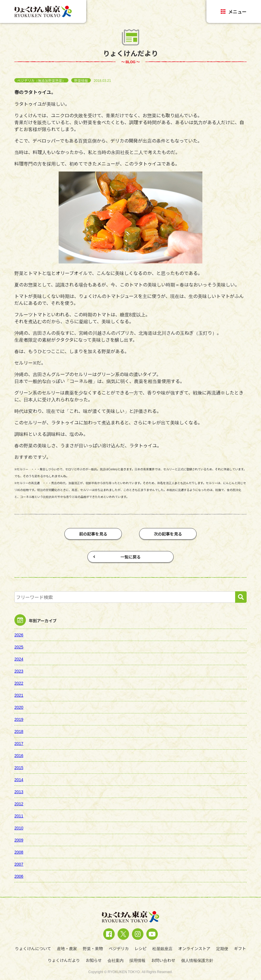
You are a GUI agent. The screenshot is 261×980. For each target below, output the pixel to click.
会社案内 (116, 960)
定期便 (222, 948)
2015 (19, 767)
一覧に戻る (117, 557)
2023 (19, 671)
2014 (19, 779)
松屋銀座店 (162, 948)
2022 (19, 683)
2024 (19, 659)
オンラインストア (194, 948)
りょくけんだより (64, 960)
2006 (19, 876)
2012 (19, 804)
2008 (19, 852)
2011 (19, 816)
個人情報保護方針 (197, 960)
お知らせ (94, 960)
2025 (19, 647)
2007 (19, 864)
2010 (19, 828)
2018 (19, 731)
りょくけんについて (33, 948)
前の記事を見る (93, 534)
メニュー (234, 11)
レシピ (141, 948)
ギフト (240, 948)
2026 (19, 635)
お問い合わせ (163, 960)
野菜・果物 (93, 948)
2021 (19, 695)
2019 (19, 719)
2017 (19, 743)
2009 (19, 840)
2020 (19, 707)
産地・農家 (67, 948)
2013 (19, 792)
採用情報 (137, 960)
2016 (19, 755)
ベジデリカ (119, 948)
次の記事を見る (168, 534)
